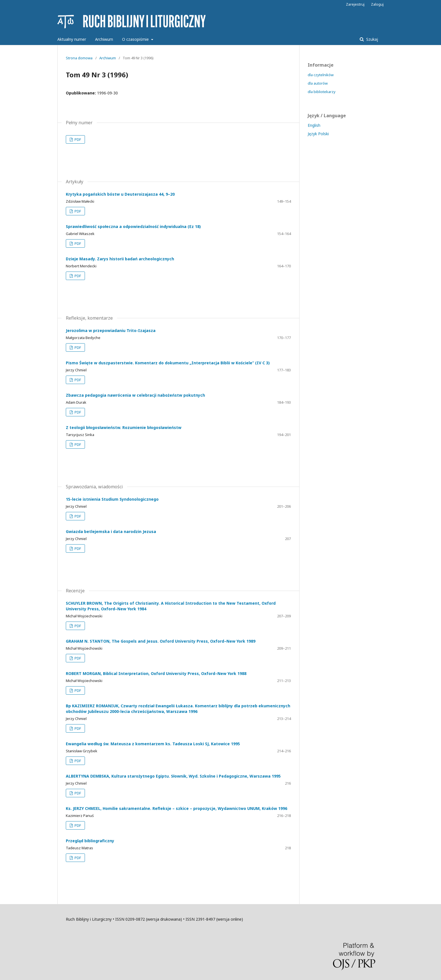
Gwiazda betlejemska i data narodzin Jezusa (111, 531)
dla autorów (318, 83)
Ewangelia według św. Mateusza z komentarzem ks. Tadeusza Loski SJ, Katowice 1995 (153, 744)
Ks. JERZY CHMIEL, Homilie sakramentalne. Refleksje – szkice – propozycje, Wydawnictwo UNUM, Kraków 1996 (176, 808)
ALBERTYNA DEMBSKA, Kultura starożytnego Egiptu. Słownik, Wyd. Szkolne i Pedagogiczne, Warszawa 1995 (173, 776)
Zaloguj (377, 4)
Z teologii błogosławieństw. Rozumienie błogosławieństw (124, 427)
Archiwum (104, 39)
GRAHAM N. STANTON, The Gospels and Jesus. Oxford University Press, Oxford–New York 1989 (161, 641)
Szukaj (372, 39)
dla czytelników (321, 75)
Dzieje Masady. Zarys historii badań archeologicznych (120, 259)
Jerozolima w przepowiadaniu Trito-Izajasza (111, 330)
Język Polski (318, 134)
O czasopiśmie (136, 39)
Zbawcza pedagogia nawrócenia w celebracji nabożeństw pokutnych (135, 395)
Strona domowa (79, 58)
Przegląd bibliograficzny (90, 841)
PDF (77, 139)
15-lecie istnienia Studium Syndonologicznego (112, 499)
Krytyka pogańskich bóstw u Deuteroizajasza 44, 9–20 (120, 194)
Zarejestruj (355, 4)
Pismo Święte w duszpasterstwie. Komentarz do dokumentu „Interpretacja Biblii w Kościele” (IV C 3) (168, 363)
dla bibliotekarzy (322, 92)
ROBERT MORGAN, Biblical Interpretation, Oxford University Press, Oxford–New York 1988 (156, 673)
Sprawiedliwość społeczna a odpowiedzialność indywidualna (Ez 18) (133, 226)
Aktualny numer (72, 39)
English (314, 125)
